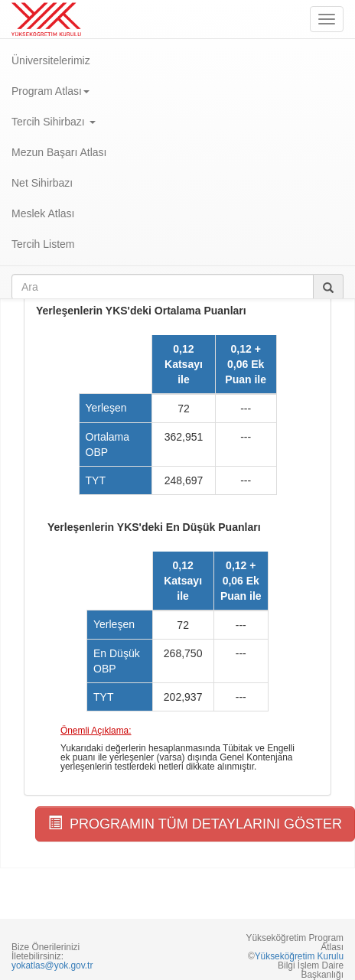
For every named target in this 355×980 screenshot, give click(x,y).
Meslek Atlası (43, 213)
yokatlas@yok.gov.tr (52, 965)
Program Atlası (50, 91)
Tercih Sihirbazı (54, 122)
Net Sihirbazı (42, 183)
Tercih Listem (43, 244)
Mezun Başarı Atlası (59, 152)
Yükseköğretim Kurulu (299, 956)
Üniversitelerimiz (51, 60)
